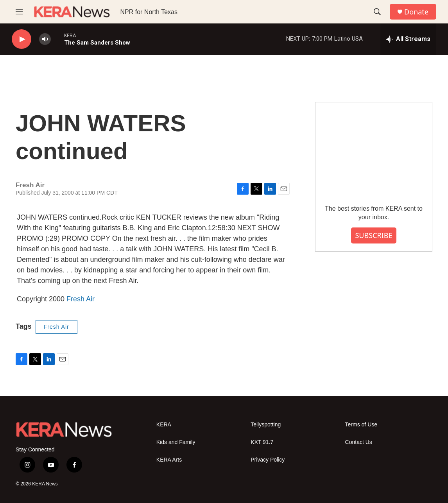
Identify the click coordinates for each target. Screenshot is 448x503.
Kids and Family (176, 442)
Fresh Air (81, 299)
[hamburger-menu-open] (19, 12)
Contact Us (359, 442)
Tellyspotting (266, 425)
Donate (416, 12)
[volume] (45, 39)
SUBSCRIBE (374, 235)
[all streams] (408, 39)
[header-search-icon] (377, 12)
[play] (22, 39)
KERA (164, 425)
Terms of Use (361, 425)
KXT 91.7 (262, 442)
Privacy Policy (268, 460)
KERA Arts (169, 460)
